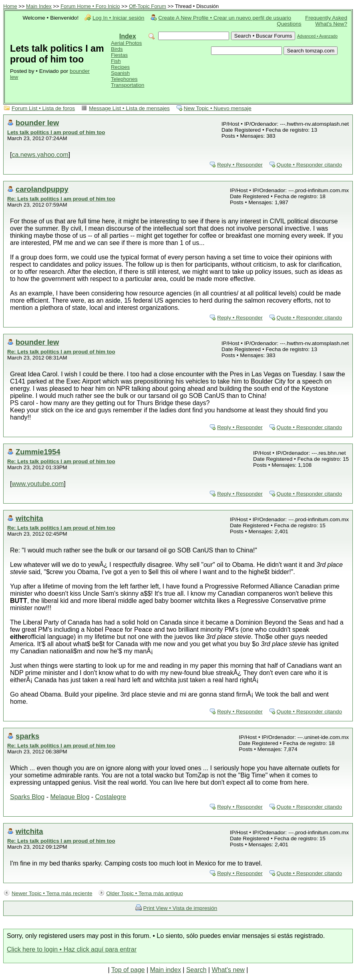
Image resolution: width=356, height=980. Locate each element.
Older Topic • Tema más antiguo (145, 893)
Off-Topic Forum (148, 6)
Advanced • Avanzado (317, 36)
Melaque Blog (70, 797)
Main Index (39, 6)
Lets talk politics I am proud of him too (56, 132)
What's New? (331, 24)
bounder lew (37, 123)
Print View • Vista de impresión (180, 908)
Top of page (128, 970)
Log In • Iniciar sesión (118, 18)
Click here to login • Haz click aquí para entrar (72, 949)
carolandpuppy (42, 189)
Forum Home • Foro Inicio (90, 6)
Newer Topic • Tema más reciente (52, 893)
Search (196, 970)
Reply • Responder (240, 165)
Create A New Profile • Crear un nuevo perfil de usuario (225, 18)
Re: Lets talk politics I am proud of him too (61, 199)
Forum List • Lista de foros (43, 108)
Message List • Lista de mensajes (129, 108)
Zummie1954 (38, 452)
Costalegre (111, 797)
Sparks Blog (27, 797)
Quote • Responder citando (309, 165)
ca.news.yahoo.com (40, 155)
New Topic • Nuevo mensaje (218, 108)
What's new (228, 970)
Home (10, 6)
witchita (29, 518)
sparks (27, 736)
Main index (166, 970)
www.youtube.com (38, 484)
